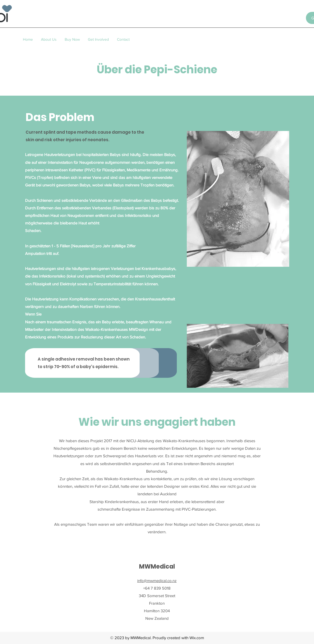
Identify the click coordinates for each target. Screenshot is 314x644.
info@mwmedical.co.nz (157, 581)
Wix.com (197, 638)
